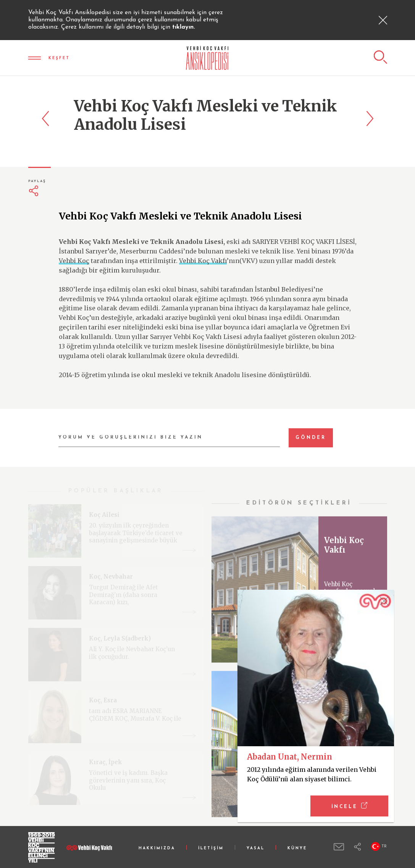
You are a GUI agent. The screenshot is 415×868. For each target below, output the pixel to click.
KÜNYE (297, 848)
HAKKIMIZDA (157, 848)
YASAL (256, 848)
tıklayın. (184, 27)
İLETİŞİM (211, 848)
